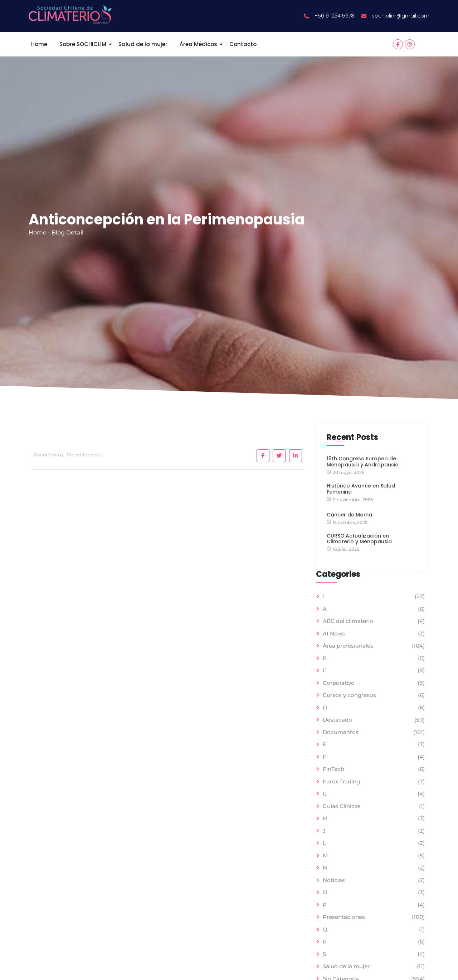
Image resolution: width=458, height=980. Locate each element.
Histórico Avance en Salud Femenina (361, 489)
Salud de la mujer (143, 44)
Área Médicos (200, 44)
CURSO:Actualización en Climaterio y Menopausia (359, 539)
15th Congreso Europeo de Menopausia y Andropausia (363, 462)
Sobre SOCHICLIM (84, 44)
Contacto (243, 44)
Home (39, 44)
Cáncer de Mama (349, 515)
